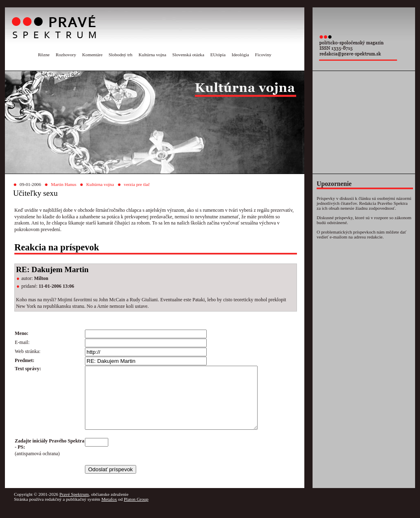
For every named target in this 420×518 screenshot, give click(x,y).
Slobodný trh (121, 55)
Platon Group (136, 511)
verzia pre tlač (137, 184)
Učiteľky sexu (35, 193)
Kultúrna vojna (152, 55)
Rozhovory (66, 55)
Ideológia (240, 55)
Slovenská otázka (188, 55)
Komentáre (92, 55)
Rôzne (44, 55)
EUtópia (218, 55)
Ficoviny (263, 55)
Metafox (109, 511)
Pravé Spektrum (74, 507)
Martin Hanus (64, 184)
